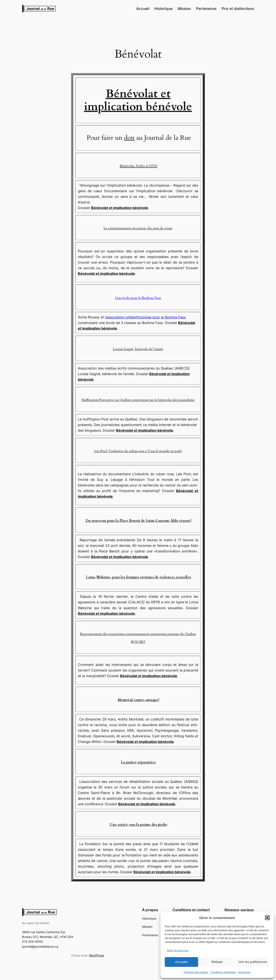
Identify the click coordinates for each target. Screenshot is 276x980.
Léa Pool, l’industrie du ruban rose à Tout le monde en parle (138, 451)
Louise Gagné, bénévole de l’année (138, 349)
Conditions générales (223, 972)
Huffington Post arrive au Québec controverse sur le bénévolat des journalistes (138, 400)
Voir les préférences (253, 962)
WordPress (96, 955)
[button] (267, 918)
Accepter (181, 962)
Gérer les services (178, 950)
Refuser (217, 962)
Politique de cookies (196, 972)
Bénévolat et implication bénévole (138, 100)
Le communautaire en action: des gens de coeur (138, 228)
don (129, 138)
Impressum (244, 972)
